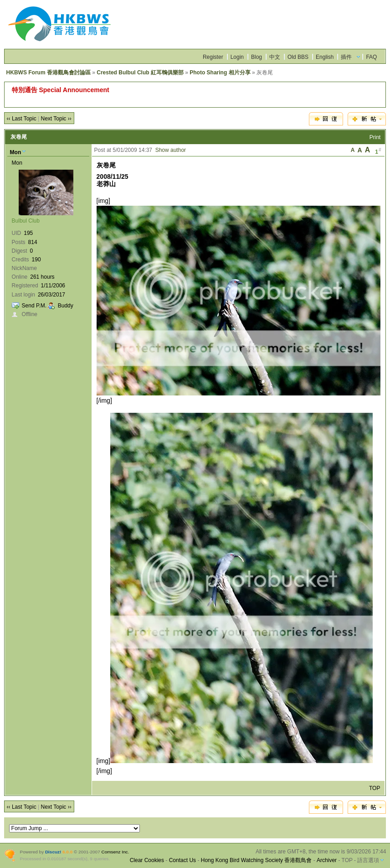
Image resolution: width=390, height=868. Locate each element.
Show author (171, 150)
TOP (375, 788)
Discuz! (53, 852)
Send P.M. (34, 306)
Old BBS (298, 57)
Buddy (66, 306)
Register (213, 57)
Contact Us (182, 860)
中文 (275, 57)
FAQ (371, 57)
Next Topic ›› (56, 119)
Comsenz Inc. (115, 852)
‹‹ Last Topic (22, 119)
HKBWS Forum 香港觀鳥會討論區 (49, 73)
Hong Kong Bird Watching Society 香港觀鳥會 (257, 860)
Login (237, 57)
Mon (16, 152)
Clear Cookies (147, 860)
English (325, 57)
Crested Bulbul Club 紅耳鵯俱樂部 (140, 73)
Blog (257, 57)
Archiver (327, 860)
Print (375, 137)
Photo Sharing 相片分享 (220, 73)
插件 (346, 57)
